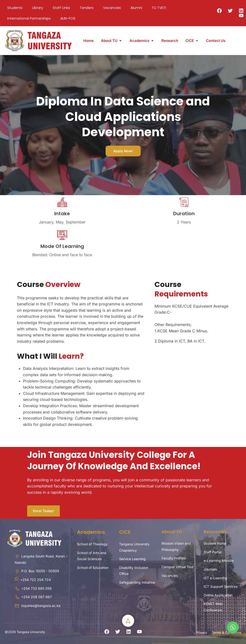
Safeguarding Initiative (137, 582)
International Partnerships (29, 18)
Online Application (218, 595)
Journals (210, 569)
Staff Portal (212, 552)
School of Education (93, 568)
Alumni (136, 8)
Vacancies (112, 8)
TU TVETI (159, 8)
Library (38, 8)
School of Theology (92, 544)
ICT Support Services (221, 586)
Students (15, 8)
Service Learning (132, 559)
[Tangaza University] (39, 40)
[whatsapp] (233, 627)
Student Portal (215, 543)
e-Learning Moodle (219, 561)
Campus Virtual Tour (178, 567)
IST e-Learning (215, 578)
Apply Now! (123, 151)
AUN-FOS (68, 18)
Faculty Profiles (174, 558)
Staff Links (61, 8)
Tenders (87, 8)
